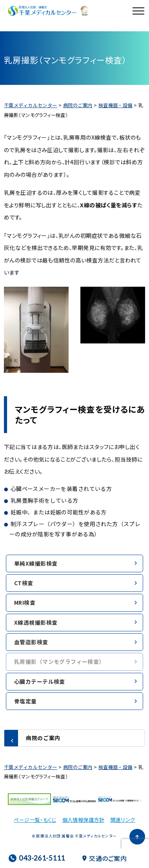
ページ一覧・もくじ (35, 820)
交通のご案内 (104, 858)
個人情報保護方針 (83, 820)
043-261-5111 (37, 858)
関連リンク (123, 820)
